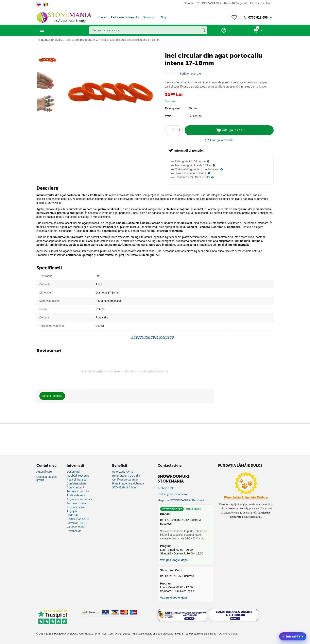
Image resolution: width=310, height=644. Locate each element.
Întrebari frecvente (78, 475)
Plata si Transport (77, 479)
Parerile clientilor (260, 3)
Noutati (102, 17)
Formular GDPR (77, 523)
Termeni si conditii (78, 491)
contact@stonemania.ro (172, 494)
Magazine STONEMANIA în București (181, 500)
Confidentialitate (77, 483)
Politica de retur (76, 495)
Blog (163, 17)
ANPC (227, 633)
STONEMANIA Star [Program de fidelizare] (124, 487)
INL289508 (195, 116)
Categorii (54, 30)
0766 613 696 (257, 17)
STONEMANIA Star (209, 3)
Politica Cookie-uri (78, 519)
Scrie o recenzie (190, 73)
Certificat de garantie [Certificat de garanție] (125, 479)
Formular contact (77, 503)
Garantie (189, 3)
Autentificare (44, 471)
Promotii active (76, 507)
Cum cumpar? (75, 487)
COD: (168, 116)
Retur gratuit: (173, 108)
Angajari (72, 511)
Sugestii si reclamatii (79, 499)
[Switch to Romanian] (46, 4)
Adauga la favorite (219, 140)
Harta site (73, 515)
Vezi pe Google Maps (174, 560)
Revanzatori (74, 531)
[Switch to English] (39, 4)
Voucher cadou (76, 527)
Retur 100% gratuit (236, 3)
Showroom (150, 17)
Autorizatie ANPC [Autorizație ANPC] (123, 471)
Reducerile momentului (125, 17)
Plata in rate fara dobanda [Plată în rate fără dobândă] (128, 483)
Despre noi (73, 471)
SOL (235, 633)
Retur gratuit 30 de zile (126, 475)
